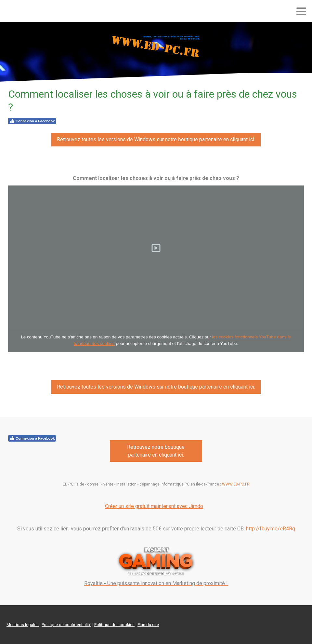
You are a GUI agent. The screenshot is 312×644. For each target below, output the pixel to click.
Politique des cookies (114, 625)
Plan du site (148, 625)
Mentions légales (23, 625)
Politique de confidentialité (66, 625)
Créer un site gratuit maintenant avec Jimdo (154, 506)
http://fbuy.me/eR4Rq (271, 529)
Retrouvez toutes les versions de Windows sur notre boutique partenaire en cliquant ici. (156, 139)
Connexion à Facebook (32, 121)
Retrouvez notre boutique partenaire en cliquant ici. (156, 451)
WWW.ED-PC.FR (236, 484)
